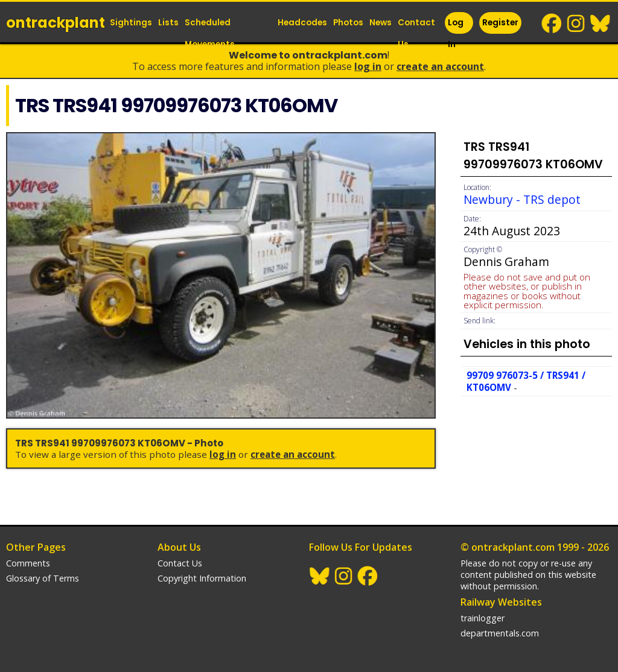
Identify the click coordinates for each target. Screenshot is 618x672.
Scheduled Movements (210, 33)
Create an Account (440, 66)
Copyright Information (202, 578)
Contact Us (416, 33)
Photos (348, 23)
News (381, 23)
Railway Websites (501, 602)
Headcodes (302, 23)
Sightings (131, 23)
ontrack (56, 23)
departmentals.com (500, 633)
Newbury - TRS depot (522, 199)
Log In (456, 33)
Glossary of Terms (43, 578)
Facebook (552, 24)
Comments (28, 563)
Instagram (576, 24)
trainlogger (483, 618)
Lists (168, 23)
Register (500, 23)
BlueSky (600, 24)
